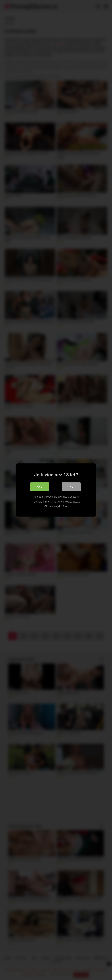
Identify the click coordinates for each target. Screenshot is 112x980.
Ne (71, 487)
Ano (40, 487)
